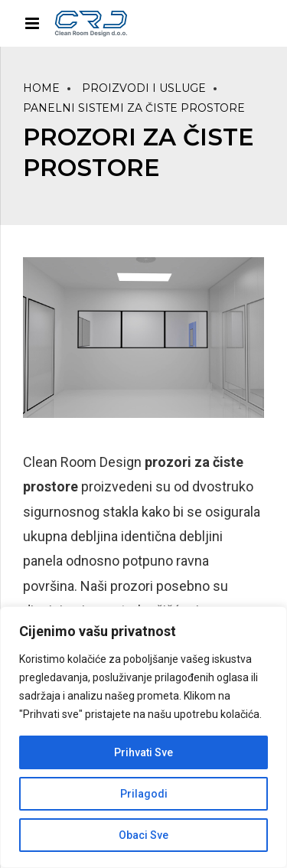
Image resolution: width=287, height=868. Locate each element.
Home (41, 88)
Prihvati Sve (143, 752)
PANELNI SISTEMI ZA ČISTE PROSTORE (134, 108)
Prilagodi (144, 794)
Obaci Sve (143, 835)
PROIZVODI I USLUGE (144, 88)
